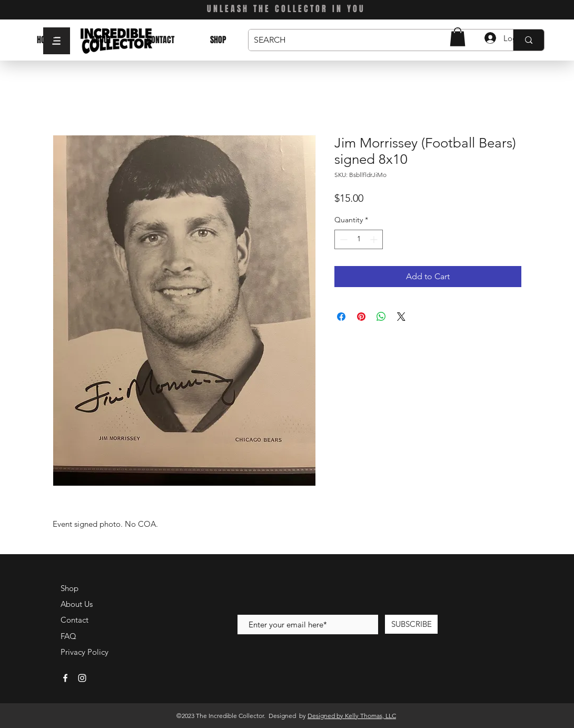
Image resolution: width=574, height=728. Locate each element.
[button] (57, 41)
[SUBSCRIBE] (411, 624)
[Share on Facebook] (341, 317)
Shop (70, 588)
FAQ (68, 636)
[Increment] (375, 239)
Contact (75, 620)
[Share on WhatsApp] (381, 317)
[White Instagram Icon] (82, 678)
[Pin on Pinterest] (361, 317)
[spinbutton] (359, 239)
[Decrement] (343, 239)
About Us (77, 604)
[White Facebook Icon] (65, 678)
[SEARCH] (372, 40)
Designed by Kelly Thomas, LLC (352, 716)
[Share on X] (401, 317)
